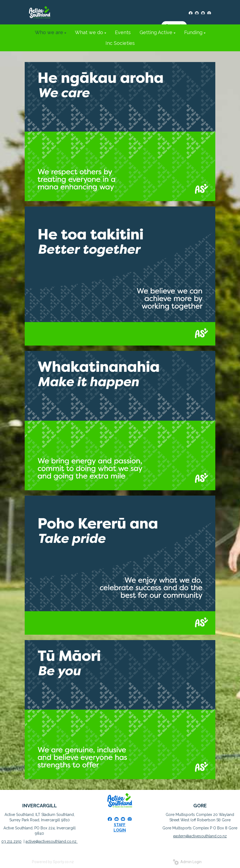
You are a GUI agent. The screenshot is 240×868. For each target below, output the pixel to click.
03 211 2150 (11, 841)
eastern (179, 836)
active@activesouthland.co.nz (52, 841)
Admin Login (187, 862)
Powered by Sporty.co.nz (53, 862)
